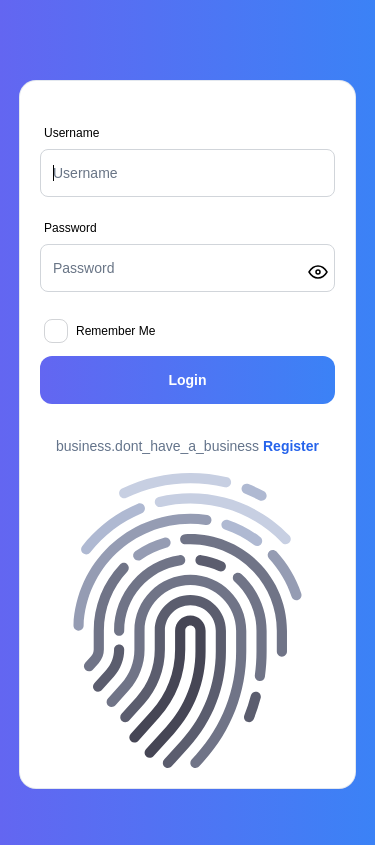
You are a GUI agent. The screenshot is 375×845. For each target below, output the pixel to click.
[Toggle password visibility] (318, 272)
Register (291, 446)
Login (187, 380)
